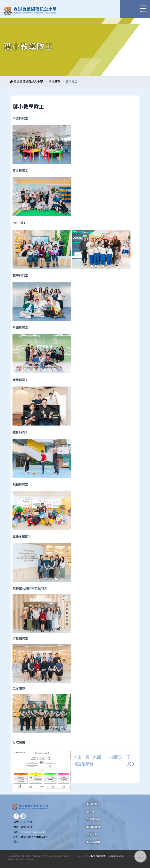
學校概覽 (54, 82)
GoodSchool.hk (116, 856)
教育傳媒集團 (98, 856)
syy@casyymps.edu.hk (33, 832)
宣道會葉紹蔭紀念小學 (26, 82)
